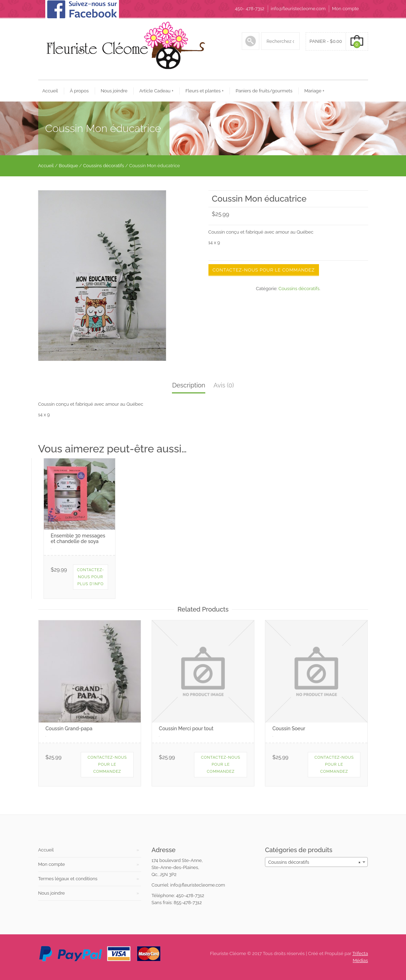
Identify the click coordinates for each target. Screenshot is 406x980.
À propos (79, 91)
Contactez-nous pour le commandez (264, 270)
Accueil (50, 91)
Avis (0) (224, 385)
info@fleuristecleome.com (298, 9)
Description (188, 385)
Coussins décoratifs (104, 166)
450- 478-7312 (249, 9)
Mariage (314, 91)
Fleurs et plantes (204, 91)
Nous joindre (114, 91)
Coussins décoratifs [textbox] (314, 862)
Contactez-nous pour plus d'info (90, 577)
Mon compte (345, 9)
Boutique (69, 166)
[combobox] (316, 862)
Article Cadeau (156, 91)
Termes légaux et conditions (68, 879)
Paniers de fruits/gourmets (264, 91)
